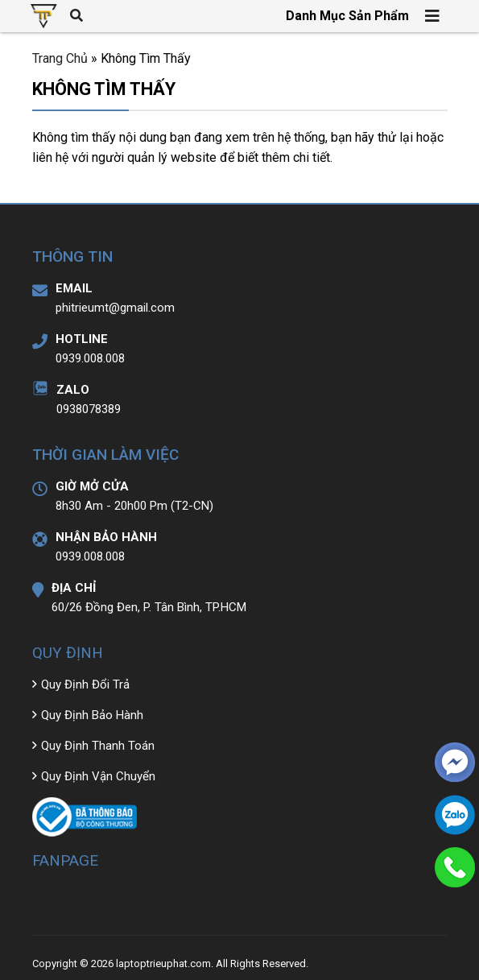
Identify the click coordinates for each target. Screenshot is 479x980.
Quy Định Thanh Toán (98, 746)
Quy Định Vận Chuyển (98, 776)
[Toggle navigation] (433, 16)
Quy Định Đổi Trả (85, 684)
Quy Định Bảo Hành (92, 715)
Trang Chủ (60, 58)
